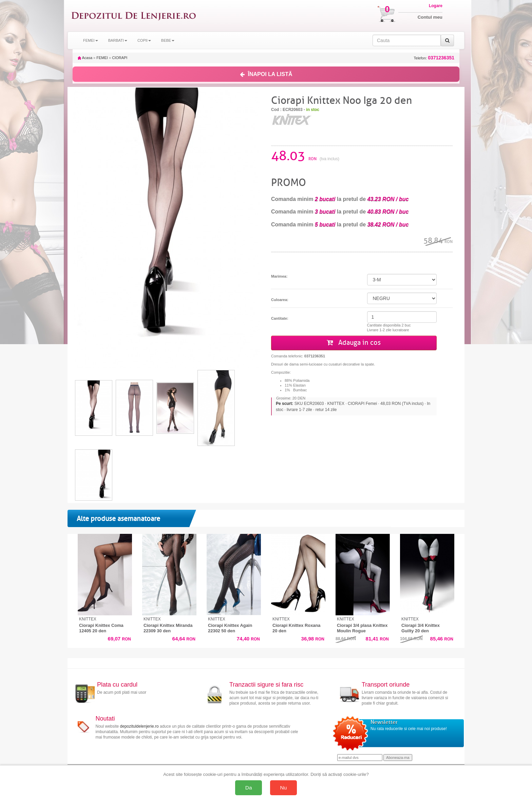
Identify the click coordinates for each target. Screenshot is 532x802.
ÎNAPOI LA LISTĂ (266, 74)
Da (249, 788)
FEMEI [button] (91, 40)
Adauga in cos (354, 343)
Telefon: (434, 58)
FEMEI (102, 58)
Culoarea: (280, 300)
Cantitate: (280, 318)
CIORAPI (120, 58)
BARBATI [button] (118, 40)
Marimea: (279, 276)
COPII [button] (144, 40)
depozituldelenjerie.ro (139, 726)
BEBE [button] (168, 40)
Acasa (85, 58)
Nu (284, 788)
